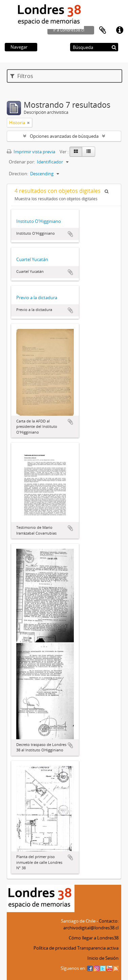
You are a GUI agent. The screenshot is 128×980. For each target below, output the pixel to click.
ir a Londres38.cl (69, 30)
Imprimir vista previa (31, 152)
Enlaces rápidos (120, 30)
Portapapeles (103, 30)
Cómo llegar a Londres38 (94, 938)
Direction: (18, 174)
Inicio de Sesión (103, 958)
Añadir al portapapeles (70, 234)
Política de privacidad (55, 948)
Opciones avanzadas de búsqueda (64, 136)
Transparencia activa (98, 948)
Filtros (22, 76)
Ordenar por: (22, 162)
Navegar (19, 47)
